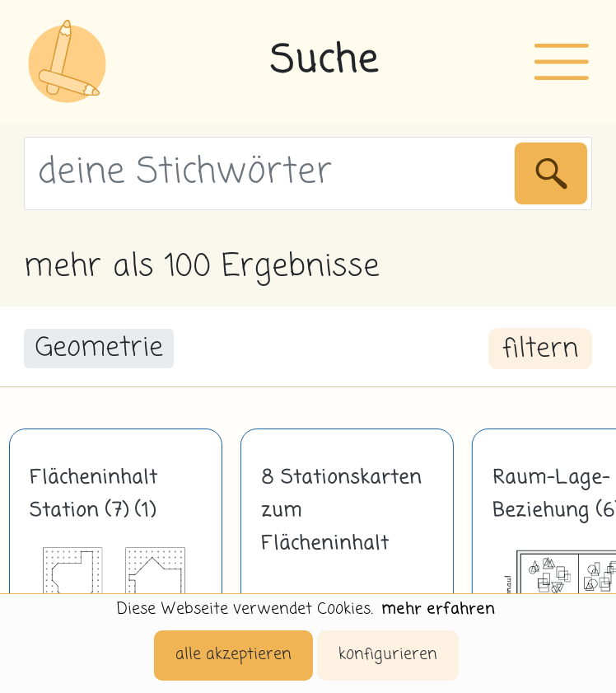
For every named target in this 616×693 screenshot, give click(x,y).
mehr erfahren (438, 609)
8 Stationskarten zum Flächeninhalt (341, 511)
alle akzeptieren (233, 655)
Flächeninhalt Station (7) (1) (93, 494)
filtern (540, 349)
